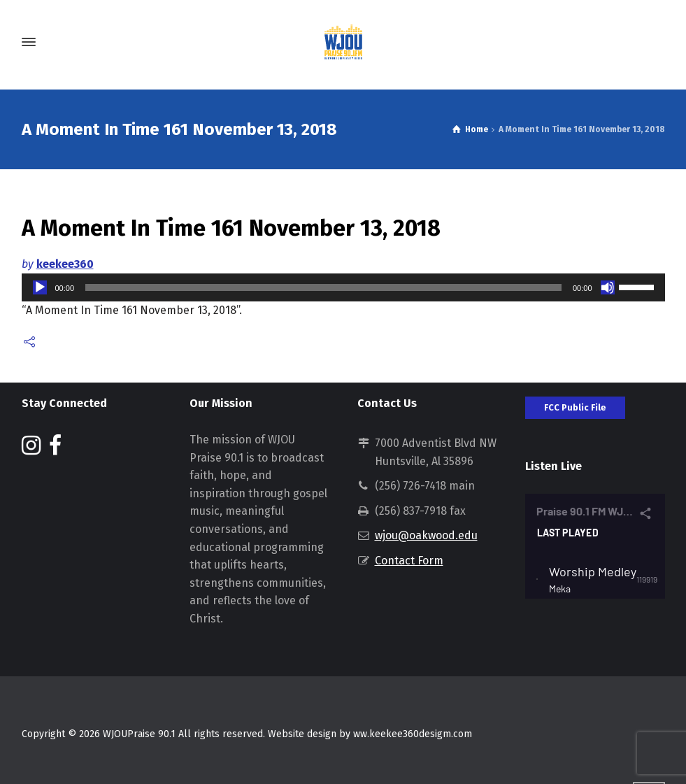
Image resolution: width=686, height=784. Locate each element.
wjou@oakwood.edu (426, 535)
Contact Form (409, 561)
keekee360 (65, 264)
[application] (343, 287)
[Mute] (608, 287)
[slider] (323, 287)
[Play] (40, 287)
